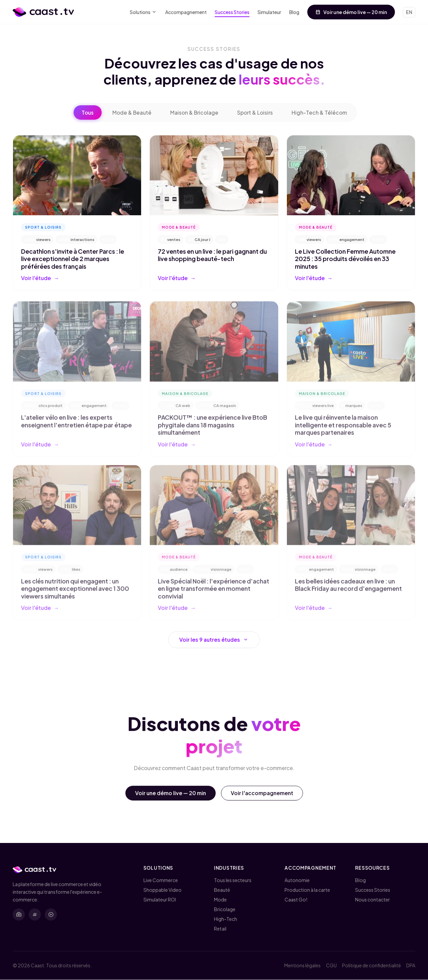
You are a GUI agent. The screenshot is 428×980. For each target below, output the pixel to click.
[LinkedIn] (19, 915)
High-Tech (226, 919)
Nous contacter (372, 900)
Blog (294, 12)
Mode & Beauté (131, 112)
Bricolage (225, 909)
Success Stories (232, 12)
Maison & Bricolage (194, 112)
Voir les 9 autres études (214, 643)
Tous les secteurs (233, 880)
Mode (220, 900)
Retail (220, 929)
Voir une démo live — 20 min (351, 12)
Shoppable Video (163, 890)
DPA (411, 966)
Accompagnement (186, 12)
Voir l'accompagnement (263, 797)
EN (409, 12)
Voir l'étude (40, 278)
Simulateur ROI (160, 900)
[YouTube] (51, 915)
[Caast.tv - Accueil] (43, 12)
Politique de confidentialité (371, 966)
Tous (85, 112)
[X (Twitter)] (35, 915)
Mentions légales (302, 966)
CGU (331, 966)
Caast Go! (296, 900)
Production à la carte (307, 890)
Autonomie (297, 880)
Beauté (222, 890)
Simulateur (269, 12)
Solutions (143, 12)
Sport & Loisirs (256, 112)
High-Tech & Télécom (321, 112)
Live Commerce (161, 880)
